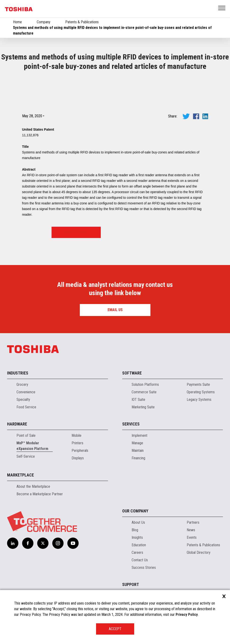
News (191, 530)
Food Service (26, 407)
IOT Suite (138, 400)
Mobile (77, 435)
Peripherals (80, 451)
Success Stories (144, 568)
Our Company (135, 511)
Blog (135, 530)
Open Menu (222, 8)
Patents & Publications (82, 22)
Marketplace (20, 475)
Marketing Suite (143, 407)
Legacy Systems (199, 400)
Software (132, 373)
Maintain (138, 451)
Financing (138, 458)
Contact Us (140, 560)
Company (44, 22)
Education (139, 545)
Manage (137, 443)
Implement (139, 435)
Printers (77, 443)
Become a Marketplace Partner (40, 494)
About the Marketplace (33, 486)
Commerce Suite (144, 392)
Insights (137, 537)
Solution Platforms (145, 384)
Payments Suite (198, 384)
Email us (115, 310)
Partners (193, 522)
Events (192, 537)
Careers (137, 552)
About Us (138, 522)
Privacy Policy (187, 615)
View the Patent (76, 232)
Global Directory (199, 552)
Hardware (17, 424)
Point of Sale (26, 435)
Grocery (22, 384)
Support (131, 584)
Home (17, 22)
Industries (18, 373)
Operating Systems (201, 392)
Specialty (23, 400)
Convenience (26, 392)
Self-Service (26, 456)
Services (131, 424)
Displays (78, 458)
